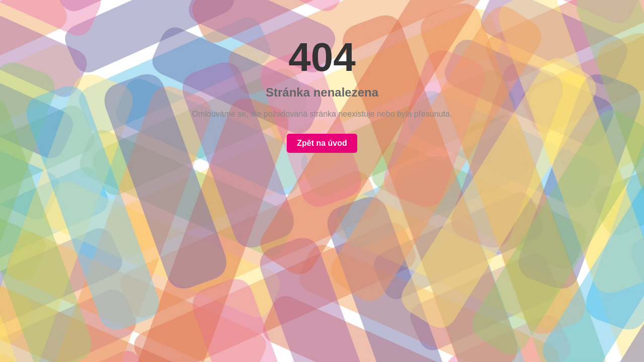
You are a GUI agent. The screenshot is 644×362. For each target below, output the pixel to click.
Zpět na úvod (322, 143)
